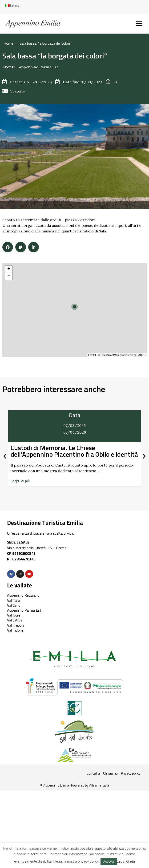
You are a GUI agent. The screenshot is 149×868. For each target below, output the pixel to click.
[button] (139, 24)
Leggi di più (126, 861)
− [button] (9, 276)
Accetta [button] (109, 862)
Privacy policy (131, 773)
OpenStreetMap (110, 355)
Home (8, 43)
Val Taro (14, 600)
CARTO (141, 355)
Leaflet (92, 355)
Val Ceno (14, 605)
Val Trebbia (16, 625)
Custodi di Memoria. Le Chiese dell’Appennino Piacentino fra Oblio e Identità (74, 451)
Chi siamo (110, 773)
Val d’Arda (15, 620)
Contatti (93, 773)
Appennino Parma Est (38, 67)
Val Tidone (15, 630)
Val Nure (14, 615)
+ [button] (9, 269)
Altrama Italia (99, 785)
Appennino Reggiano (23, 595)
